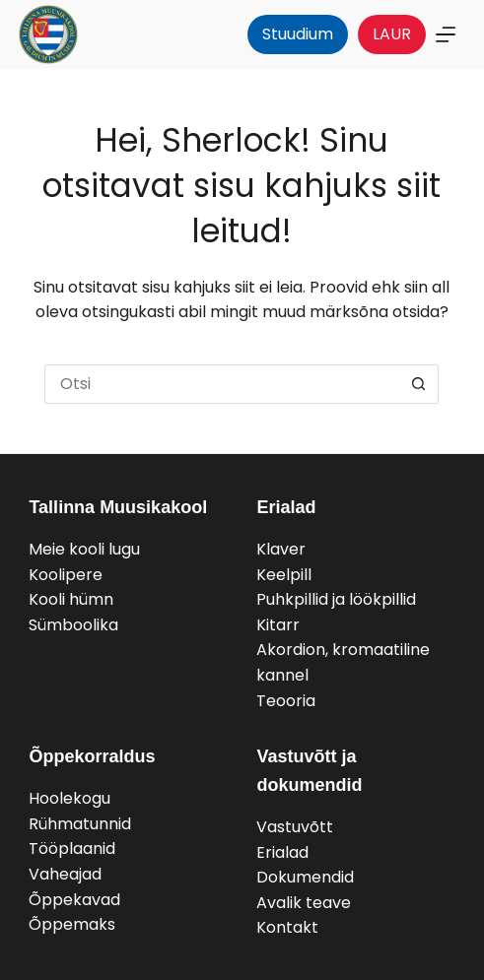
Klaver (281, 549)
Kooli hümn (71, 599)
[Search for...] (222, 384)
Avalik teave (304, 903)
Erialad (282, 852)
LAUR (392, 34)
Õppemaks (72, 924)
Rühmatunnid (80, 824)
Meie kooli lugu (84, 549)
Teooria (286, 701)
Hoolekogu (69, 798)
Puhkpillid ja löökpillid (336, 599)
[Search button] (419, 384)
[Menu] (446, 34)
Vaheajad (65, 874)
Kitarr (278, 625)
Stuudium (298, 34)
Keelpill (284, 575)
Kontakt (287, 927)
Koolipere (66, 575)
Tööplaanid (72, 849)
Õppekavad (74, 900)
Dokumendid (305, 877)
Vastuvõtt (295, 827)
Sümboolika (73, 625)
